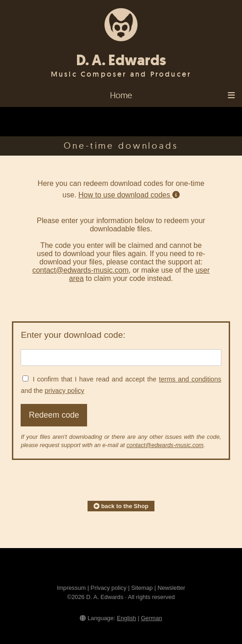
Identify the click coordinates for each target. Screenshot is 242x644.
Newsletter (171, 588)
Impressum (71, 588)
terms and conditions (190, 379)
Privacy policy (109, 588)
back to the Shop (121, 506)
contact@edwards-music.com (80, 270)
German (151, 618)
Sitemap (142, 588)
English (126, 618)
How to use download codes (129, 195)
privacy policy (64, 391)
